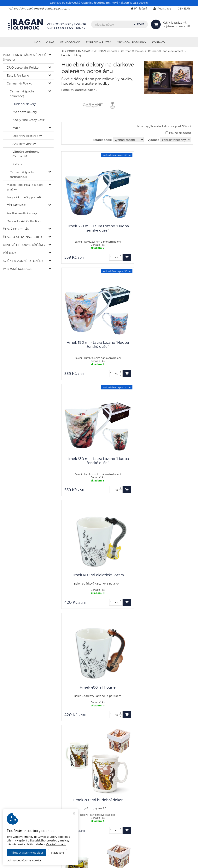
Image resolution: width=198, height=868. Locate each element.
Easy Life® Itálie (18, 75)
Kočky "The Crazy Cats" (29, 120)
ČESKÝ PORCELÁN (16, 229)
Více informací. (56, 844)
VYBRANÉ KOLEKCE (17, 269)
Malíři (17, 128)
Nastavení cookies (143, 804)
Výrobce (153, 140)
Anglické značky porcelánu (26, 197)
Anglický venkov (24, 144)
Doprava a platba (99, 42)
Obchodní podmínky (132, 42)
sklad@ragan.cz (82, 794)
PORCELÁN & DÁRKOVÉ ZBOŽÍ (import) (25, 57)
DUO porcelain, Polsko (23, 67)
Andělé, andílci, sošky (22, 213)
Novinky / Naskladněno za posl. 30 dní (162, 126)
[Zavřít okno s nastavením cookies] (74, 814)
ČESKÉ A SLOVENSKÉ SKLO (22, 237)
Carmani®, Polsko (19, 83)
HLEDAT (139, 24)
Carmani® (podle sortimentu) (22, 174)
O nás (50, 42)
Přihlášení (136, 8)
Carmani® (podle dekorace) (22, 94)
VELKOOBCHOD (70, 42)
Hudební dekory (24, 104)
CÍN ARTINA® (16, 205)
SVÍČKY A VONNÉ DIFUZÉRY (23, 261)
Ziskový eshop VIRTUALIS (175, 862)
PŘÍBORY (9, 253)
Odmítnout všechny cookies (24, 860)
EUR (187, 8)
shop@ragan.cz (19, 779)
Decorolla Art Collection (24, 221)
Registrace (159, 8)
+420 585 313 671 (81, 798)
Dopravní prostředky (27, 136)
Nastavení (58, 853)
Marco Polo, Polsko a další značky (25, 187)
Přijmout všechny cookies (26, 853)
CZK (181, 8)
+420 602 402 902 (20, 782)
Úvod (37, 42)
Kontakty (159, 42)
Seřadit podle (102, 140)
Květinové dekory (25, 112)
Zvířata (17, 164)
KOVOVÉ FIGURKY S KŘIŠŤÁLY (24, 245)
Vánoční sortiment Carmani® (26, 154)
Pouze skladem (178, 133)
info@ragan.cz (143, 797)
